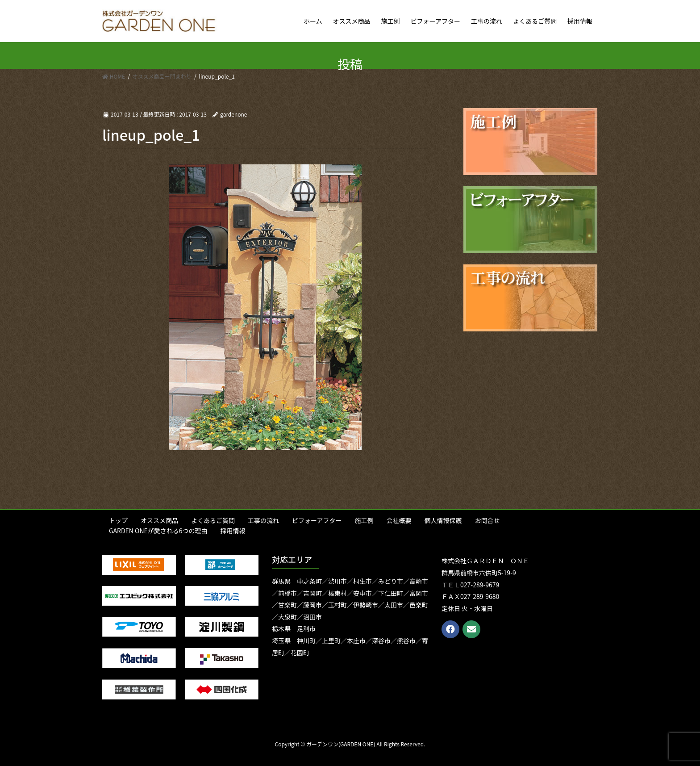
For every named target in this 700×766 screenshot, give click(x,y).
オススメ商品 (159, 520)
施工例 (364, 520)
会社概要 (399, 520)
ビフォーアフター (317, 520)
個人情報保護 (443, 520)
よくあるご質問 (213, 520)
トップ (118, 520)
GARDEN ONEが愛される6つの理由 (158, 531)
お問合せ (487, 520)
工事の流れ (263, 520)
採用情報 (233, 531)
